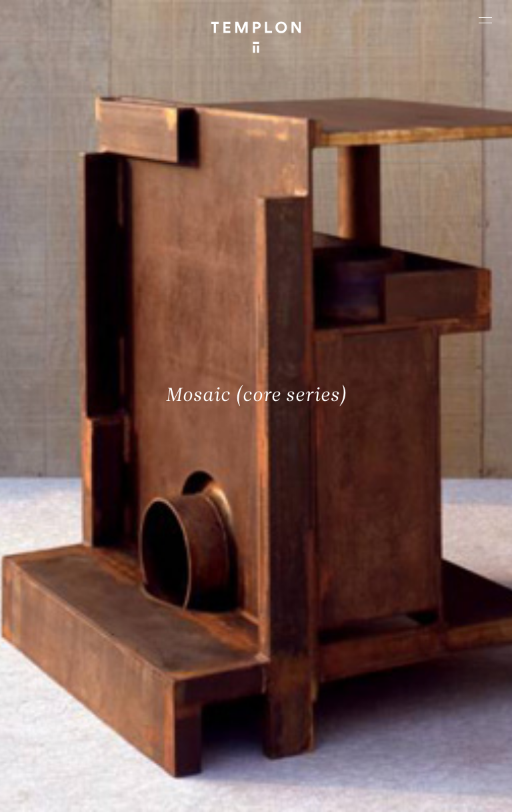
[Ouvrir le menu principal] (485, 20)
